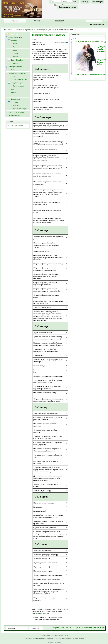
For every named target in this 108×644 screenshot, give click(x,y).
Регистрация (98, 2)
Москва (14, 40)
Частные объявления (15, 125)
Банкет (16, 57)
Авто (15, 50)
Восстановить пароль (68, 7)
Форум (37, 21)
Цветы (16, 47)
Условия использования (90, 628)
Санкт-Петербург (17, 60)
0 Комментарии (60, 43)
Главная (15, 21)
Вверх (102, 628)
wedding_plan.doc (43, 613)
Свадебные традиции (19, 83)
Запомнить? (58, 5)
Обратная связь (59, 628)
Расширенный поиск (98, 24)
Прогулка (14, 102)
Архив (78, 628)
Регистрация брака (15, 67)
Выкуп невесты (19, 86)
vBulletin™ (36, 639)
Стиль (13, 76)
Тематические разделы (24, 30)
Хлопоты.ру (70, 628)
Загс (12, 70)
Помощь (85, 2)
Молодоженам (14, 115)
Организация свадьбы (44, 30)
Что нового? (59, 21)
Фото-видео (15, 99)
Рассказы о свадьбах (16, 112)
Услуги (16, 53)
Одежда (16, 44)
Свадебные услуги (15, 37)
